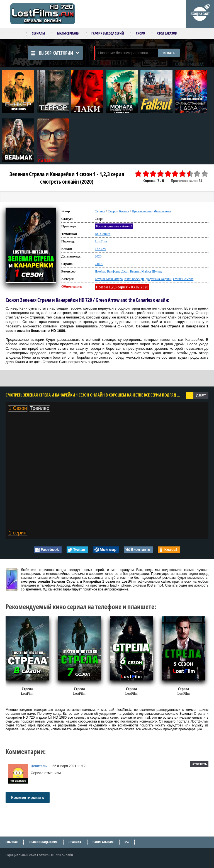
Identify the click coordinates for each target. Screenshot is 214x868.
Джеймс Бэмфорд (107, 271)
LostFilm (101, 241)
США (99, 264)
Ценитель (39, 766)
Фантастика (162, 211)
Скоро (140, 33)
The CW (100, 249)
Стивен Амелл (183, 279)
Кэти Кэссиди (134, 279)
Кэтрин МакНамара (109, 279)
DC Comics (103, 234)
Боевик (124, 211)
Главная (12, 842)
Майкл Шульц (151, 271)
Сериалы (38, 33)
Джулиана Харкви (158, 279)
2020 (98, 256)
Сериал (100, 211)
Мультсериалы (68, 33)
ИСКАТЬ (169, 53)
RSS (127, 842)
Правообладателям (43, 842)
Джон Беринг (130, 271)
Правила (75, 842)
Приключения (142, 211)
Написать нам (103, 842)
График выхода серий (108, 33)
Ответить (199, 764)
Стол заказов (167, 33)
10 (205, 174)
